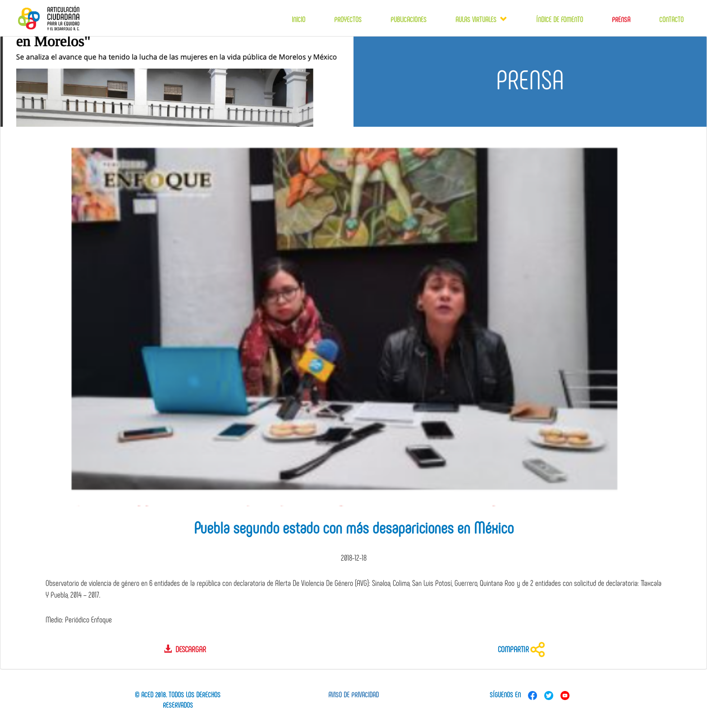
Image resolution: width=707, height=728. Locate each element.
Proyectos (348, 19)
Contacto (671, 19)
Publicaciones (409, 19)
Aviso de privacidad (353, 694)
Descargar (185, 649)
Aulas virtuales (478, 19)
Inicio (298, 19)
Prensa (621, 19)
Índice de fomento (560, 19)
